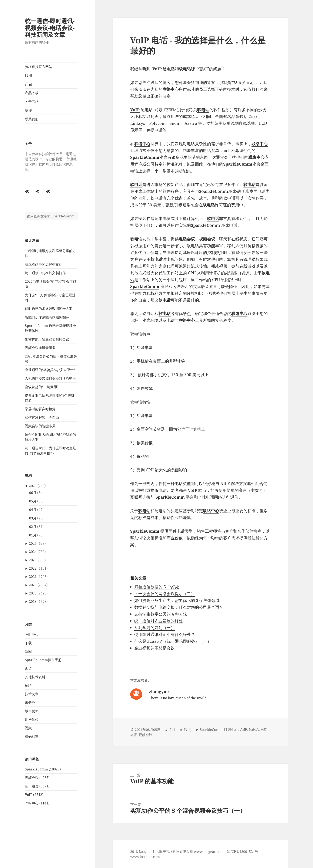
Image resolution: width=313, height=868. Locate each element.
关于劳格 (32, 102)
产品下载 (32, 93)
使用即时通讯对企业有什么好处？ (165, 634)
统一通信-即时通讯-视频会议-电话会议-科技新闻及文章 (50, 28)
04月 (33, 510)
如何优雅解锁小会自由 (42, 417)
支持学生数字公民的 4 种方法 (161, 614)
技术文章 (32, 694)
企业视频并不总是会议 (154, 648)
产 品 (29, 84)
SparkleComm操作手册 (43, 660)
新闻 (28, 651)
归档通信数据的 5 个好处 (157, 587)
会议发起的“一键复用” (42, 387)
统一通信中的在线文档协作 (45, 273)
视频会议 (146, 735)
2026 (33, 486)
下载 (28, 643)
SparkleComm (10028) (43, 769)
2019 (33, 593)
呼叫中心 (32, 634)
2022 (33, 568)
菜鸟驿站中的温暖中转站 (44, 264)
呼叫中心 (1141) (37, 803)
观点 (28, 668)
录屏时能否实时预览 (40, 409)
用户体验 (32, 719)
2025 (33, 543)
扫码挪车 (32, 736)
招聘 (28, 685)
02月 (33, 527)
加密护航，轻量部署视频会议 (47, 339)
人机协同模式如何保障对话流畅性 (50, 378)
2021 (33, 577)
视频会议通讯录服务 (40, 347)
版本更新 (32, 711)
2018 (33, 601)
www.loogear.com (145, 857)
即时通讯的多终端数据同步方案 (49, 308)
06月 (33, 493)
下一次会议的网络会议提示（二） (165, 594)
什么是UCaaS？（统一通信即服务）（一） (173, 641)
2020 (33, 585)
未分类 (30, 702)
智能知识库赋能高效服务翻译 (47, 317)
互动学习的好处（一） (154, 628)
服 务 (29, 75)
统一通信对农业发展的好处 (159, 621)
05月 (33, 501)
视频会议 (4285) (37, 778)
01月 (33, 535)
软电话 (254, 730)
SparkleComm (211, 730)
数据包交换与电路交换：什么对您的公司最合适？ (179, 607)
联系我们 (32, 119)
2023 (33, 560)
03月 (33, 518)
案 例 (29, 110)
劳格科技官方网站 (39, 67)
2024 (33, 552)
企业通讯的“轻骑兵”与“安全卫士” (50, 370)
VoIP (243, 730)
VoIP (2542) (34, 795)
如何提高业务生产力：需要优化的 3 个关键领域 (177, 600)
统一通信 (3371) (37, 786)
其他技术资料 (35, 677)
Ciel (172, 730)
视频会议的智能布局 (40, 426)
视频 (28, 728)
